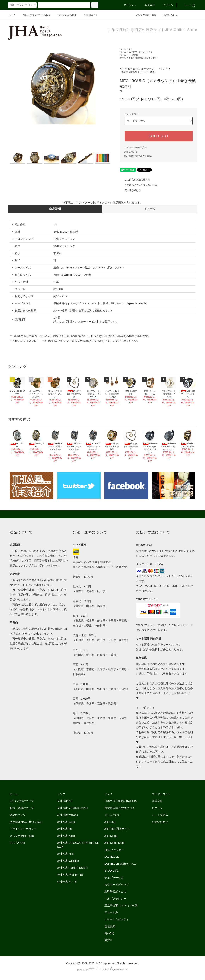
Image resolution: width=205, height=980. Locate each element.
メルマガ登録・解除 (144, 15)
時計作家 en (64, 829)
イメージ (150, 209)
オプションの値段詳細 (135, 147)
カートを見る (160, 815)
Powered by (102, 970)
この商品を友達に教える (135, 180)
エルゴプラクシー (115, 899)
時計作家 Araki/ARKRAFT (73, 868)
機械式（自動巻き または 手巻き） (143, 58)
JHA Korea (111, 836)
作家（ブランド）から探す (34, 15)
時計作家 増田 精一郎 (70, 875)
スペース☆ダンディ (117, 919)
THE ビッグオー (114, 850)
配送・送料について (22, 808)
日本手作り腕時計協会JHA (120, 801)
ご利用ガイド (88, 15)
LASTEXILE (112, 857)
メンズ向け (133, 55)
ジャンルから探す (65, 15)
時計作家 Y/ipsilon (68, 861)
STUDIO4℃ (112, 871)
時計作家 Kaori (66, 836)
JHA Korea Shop (114, 843)
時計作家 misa (66, 854)
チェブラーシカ (114, 878)
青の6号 (109, 933)
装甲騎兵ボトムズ (115, 892)
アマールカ (111, 912)
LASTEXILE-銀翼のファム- (121, 864)
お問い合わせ (168, 15)
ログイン (166, 5)
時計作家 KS (65, 801)
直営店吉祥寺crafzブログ (120, 808)
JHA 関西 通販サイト (117, 829)
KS (130, 49)
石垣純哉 (110, 926)
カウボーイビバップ (117, 885)
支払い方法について (22, 801)
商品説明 (55, 209)
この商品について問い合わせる (138, 185)
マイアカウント (161, 794)
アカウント (128, 5)
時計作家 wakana (67, 815)
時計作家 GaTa (66, 822)
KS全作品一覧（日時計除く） (141, 52)
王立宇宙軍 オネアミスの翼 (121, 905)
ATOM (21, 843)
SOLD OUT (159, 136)
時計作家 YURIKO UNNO (72, 808)
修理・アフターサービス (82, 322)
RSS (12, 843)
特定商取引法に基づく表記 (138, 156)
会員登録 (147, 5)
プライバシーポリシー (23, 829)
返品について (131, 152)
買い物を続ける (130, 190)
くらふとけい (113, 815)
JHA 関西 (110, 822)
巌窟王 (108, 940)
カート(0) (187, 5)
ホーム (12, 15)
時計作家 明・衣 (67, 882)
